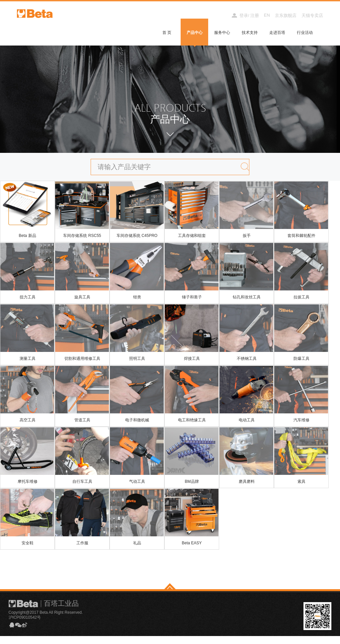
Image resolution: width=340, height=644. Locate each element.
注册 (255, 15)
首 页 (167, 33)
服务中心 (222, 33)
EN (267, 15)
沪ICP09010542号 (25, 621)
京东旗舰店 (286, 15)
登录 (244, 15)
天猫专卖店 (312, 15)
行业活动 (305, 33)
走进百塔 (277, 33)
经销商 (219, 15)
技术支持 (250, 33)
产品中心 (195, 33)
